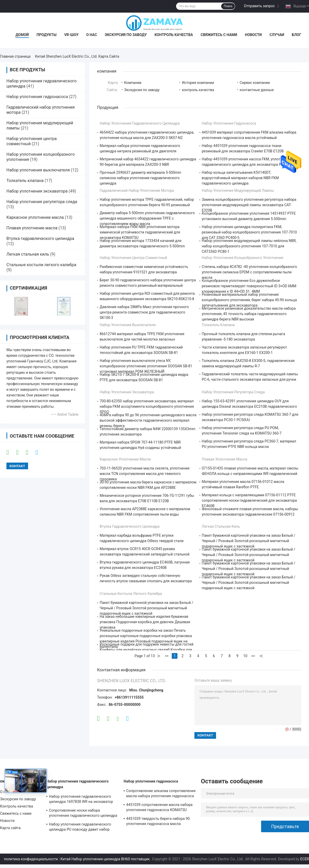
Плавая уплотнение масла (32, 228)
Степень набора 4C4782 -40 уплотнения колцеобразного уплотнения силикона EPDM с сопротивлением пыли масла (250, 272)
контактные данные (257, 90)
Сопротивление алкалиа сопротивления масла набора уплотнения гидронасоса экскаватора (161, 794)
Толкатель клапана (25, 181)
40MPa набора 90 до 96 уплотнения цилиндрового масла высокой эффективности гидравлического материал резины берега (148, 420)
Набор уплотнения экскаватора (37, 191)
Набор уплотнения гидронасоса (37, 97)
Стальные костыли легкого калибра (41, 265)
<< (167, 656)
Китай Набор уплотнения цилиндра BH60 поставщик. (106, 859)
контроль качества (198, 90)
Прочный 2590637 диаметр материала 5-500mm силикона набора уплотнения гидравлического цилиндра (140, 178)
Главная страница (15, 56)
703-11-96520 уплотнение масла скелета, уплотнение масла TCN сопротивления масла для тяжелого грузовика (145, 474)
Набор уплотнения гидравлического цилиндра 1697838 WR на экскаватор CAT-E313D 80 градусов (81, 800)
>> (253, 656)
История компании (198, 83)
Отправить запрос (259, 6)
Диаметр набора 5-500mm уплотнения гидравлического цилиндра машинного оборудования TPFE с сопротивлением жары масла (147, 218)
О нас (92, 35)
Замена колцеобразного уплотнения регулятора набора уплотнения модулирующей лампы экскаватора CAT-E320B (249, 205)
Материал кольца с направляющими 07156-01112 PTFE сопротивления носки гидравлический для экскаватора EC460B (250, 500)
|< (159, 656)
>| (261, 656)
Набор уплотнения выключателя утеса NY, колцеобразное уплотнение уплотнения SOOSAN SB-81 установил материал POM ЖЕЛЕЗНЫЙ (146, 366)
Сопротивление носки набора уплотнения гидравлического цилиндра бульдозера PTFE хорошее (83, 814)
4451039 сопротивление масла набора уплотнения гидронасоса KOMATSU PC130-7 (159, 808)
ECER (305, 859)
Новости (253, 35)
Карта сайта (10, 828)
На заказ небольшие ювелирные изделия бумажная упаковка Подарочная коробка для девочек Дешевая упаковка (145, 622)
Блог (297, 35)
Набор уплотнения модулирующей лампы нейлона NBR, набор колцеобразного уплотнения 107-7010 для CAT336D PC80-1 (249, 246)
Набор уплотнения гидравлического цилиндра (140, 123)
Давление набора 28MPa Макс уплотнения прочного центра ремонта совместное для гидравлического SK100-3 (144, 312)
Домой (22, 35)
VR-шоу (71, 35)
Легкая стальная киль (28, 254)
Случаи (277, 35)
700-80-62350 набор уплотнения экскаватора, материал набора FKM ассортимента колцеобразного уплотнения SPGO (147, 406)
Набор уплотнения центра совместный (133, 258)
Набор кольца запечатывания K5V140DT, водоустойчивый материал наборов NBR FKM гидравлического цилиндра (240, 178)
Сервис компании (255, 83)
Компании (133, 83)
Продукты (47, 35)
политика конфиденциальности (31, 859)
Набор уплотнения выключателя (38, 170)
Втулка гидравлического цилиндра (40, 238)
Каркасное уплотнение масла (35, 217)
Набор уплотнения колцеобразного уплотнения (243, 258)
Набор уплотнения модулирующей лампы (238, 190)
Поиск (228, 6)
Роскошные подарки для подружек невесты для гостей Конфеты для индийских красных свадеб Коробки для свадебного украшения (147, 650)
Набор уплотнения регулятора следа (42, 202)
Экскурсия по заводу (126, 35)
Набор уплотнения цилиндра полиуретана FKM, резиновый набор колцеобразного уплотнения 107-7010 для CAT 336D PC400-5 (249, 232)
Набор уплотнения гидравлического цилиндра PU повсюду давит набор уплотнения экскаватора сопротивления (80, 828)
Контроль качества (174, 35)
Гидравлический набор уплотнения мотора (137, 190)
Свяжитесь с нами (219, 35)
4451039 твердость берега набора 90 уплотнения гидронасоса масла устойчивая (158, 822)
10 (245, 656)
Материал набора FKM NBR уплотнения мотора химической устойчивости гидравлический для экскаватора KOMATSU (140, 232)
